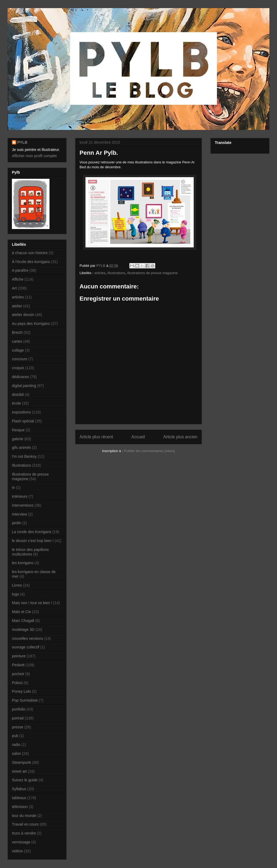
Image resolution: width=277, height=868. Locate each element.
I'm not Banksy (24, 456)
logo (15, 594)
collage (18, 350)
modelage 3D (23, 630)
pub (15, 736)
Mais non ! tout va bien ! (32, 603)
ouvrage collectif (26, 647)
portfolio (19, 709)
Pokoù (17, 683)
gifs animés (22, 448)
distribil (18, 395)
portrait (18, 718)
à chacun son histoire (30, 253)
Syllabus (19, 789)
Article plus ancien (180, 437)
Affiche (18, 279)
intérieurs (20, 496)
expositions (21, 412)
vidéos (17, 851)
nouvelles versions (27, 638)
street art (19, 771)
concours (20, 359)
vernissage (21, 842)
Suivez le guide (25, 780)
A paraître (20, 270)
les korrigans (23, 563)
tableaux (19, 798)
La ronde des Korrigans (32, 532)
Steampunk (22, 762)
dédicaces (20, 377)
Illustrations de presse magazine (152, 273)
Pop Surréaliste (25, 700)
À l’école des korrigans (31, 262)
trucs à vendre (24, 833)
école (16, 403)
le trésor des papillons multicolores (30, 552)
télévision (20, 807)
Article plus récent (96, 437)
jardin (17, 523)
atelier (17, 306)
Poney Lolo (21, 691)
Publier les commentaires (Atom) (149, 451)
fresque (18, 430)
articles (100, 273)
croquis (18, 368)
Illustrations (116, 273)
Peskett (18, 665)
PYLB (22, 142)
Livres (17, 585)
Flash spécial (23, 421)
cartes (17, 341)
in (13, 487)
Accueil (138, 437)
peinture (19, 656)
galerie (18, 439)
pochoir (18, 674)
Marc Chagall (23, 621)
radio (16, 745)
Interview (19, 514)
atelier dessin (23, 315)
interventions (23, 505)
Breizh (17, 332)
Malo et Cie (22, 612)
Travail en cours (25, 824)
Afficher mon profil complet (34, 156)
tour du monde (24, 816)
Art (14, 288)
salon (16, 753)
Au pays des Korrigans (31, 324)
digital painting (24, 386)
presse (18, 727)
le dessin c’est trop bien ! (33, 541)
